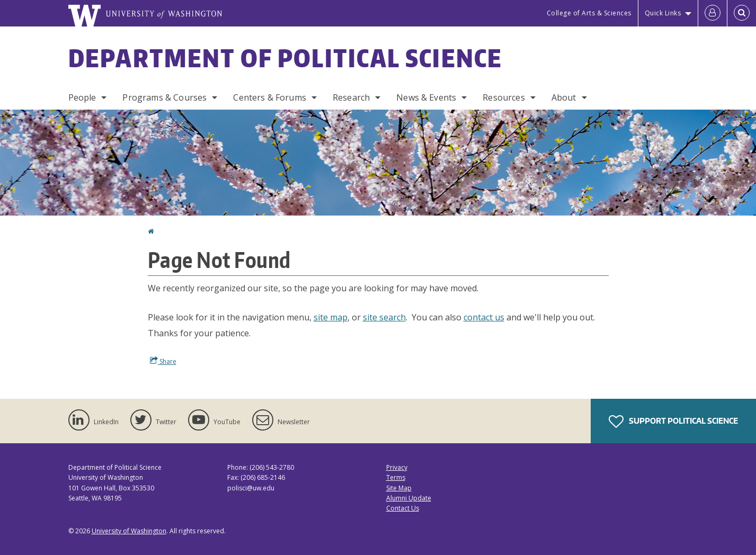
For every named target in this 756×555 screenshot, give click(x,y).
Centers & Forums (270, 97)
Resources (504, 97)
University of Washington (129, 531)
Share (163, 361)
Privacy (397, 467)
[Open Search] (742, 13)
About (564, 97)
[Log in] (713, 13)
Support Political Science (673, 422)
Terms (396, 477)
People (82, 97)
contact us (484, 317)
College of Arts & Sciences (589, 13)
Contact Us (403, 508)
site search (384, 317)
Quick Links (663, 13)
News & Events (426, 97)
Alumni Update (409, 498)
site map (331, 317)
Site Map (399, 488)
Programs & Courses (164, 97)
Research (351, 97)
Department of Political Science (286, 58)
